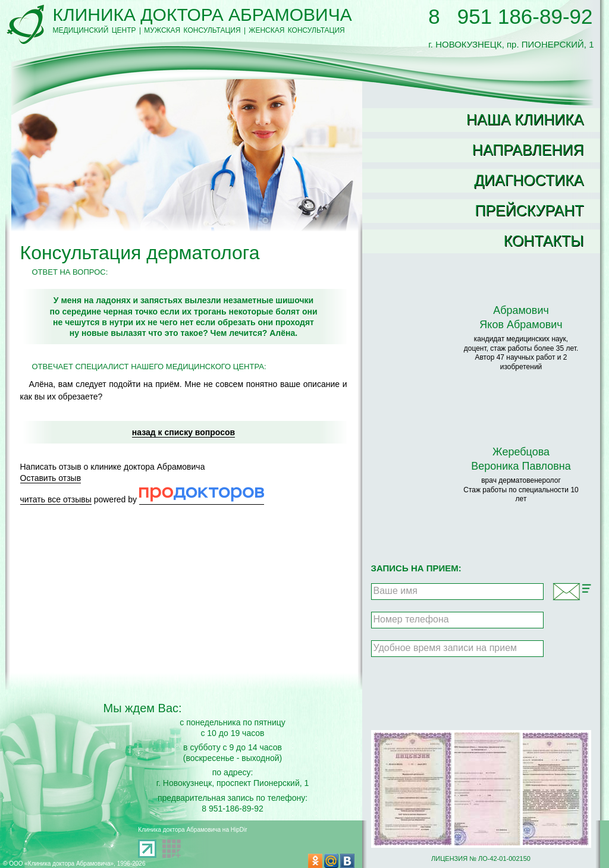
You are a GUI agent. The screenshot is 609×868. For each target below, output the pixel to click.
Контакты (544, 241)
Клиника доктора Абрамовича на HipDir (192, 830)
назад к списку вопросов (183, 432)
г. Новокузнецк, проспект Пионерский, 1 (233, 783)
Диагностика (529, 180)
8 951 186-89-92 (510, 16)
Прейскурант (529, 210)
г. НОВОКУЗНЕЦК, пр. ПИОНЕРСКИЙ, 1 (511, 39)
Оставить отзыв (51, 478)
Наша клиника (525, 119)
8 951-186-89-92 (233, 809)
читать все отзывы (56, 499)
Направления (528, 150)
